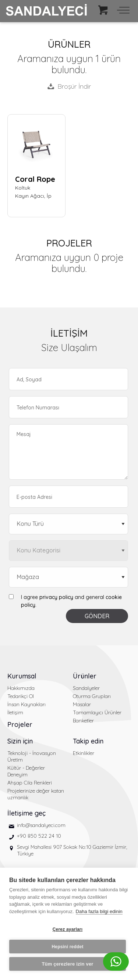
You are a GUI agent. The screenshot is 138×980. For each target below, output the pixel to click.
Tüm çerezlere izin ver (67, 964)
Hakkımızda (21, 688)
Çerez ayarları (68, 929)
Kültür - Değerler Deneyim (26, 771)
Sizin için (20, 741)
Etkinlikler (84, 753)
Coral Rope (35, 179)
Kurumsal (22, 676)
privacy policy (56, 597)
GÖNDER (97, 616)
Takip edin (88, 741)
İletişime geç (26, 813)
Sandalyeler (86, 688)
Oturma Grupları (92, 696)
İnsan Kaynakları (26, 704)
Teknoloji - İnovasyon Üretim (32, 756)
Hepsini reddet (67, 947)
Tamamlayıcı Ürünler (97, 712)
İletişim (15, 712)
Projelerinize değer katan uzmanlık (36, 794)
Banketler (83, 721)
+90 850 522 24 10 (39, 836)
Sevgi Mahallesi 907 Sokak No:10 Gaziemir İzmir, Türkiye (72, 850)
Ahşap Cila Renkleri (30, 783)
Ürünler (85, 676)
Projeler (20, 724)
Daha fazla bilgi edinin (99, 911)
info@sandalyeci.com (41, 825)
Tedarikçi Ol (21, 696)
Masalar (82, 704)
